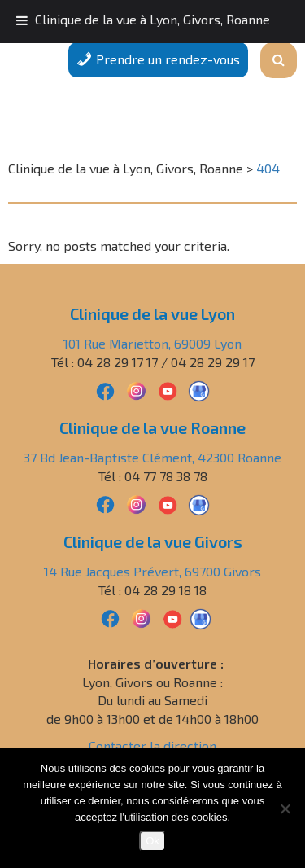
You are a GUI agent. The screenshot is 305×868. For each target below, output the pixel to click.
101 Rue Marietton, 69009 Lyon (152, 343)
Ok (152, 841)
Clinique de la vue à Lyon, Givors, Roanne (152, 19)
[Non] (285, 809)
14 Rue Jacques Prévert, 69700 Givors (152, 571)
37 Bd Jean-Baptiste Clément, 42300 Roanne (152, 457)
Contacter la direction (152, 745)
